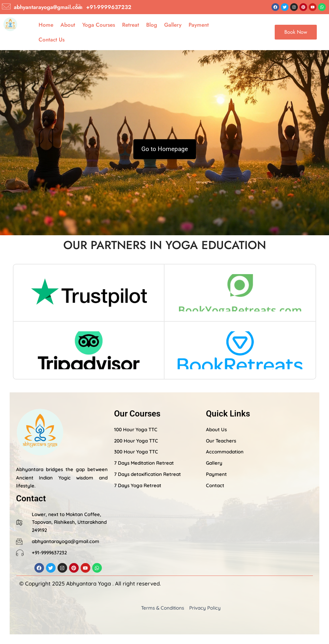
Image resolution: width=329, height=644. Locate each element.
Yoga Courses (99, 25)
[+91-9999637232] (78, 6)
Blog (152, 25)
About (68, 25)
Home (46, 25)
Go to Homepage (165, 149)
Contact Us (52, 40)
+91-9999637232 (109, 7)
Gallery (173, 25)
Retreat (131, 25)
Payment (199, 25)
